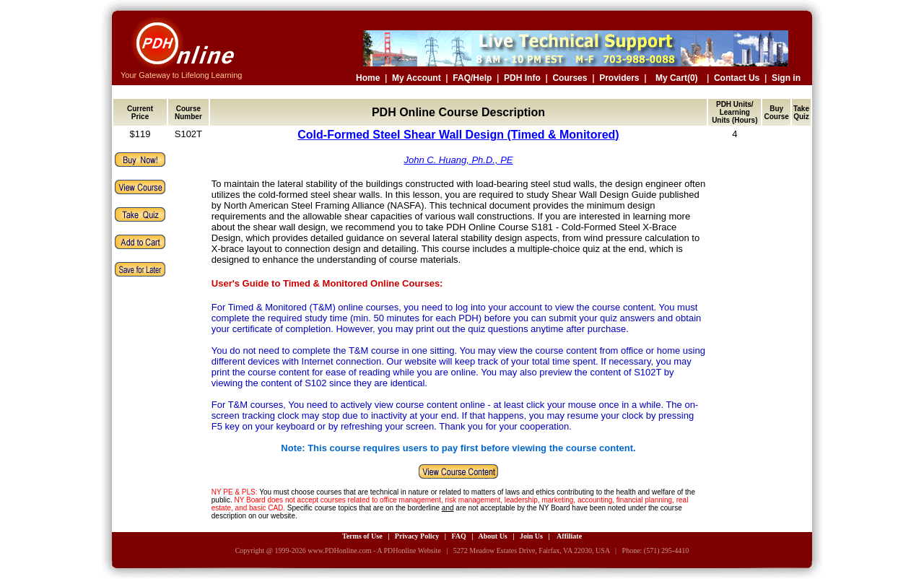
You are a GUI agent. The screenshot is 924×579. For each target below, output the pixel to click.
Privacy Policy (417, 536)
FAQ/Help (472, 78)
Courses (570, 78)
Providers (619, 78)
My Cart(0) (677, 78)
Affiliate (569, 536)
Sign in (786, 78)
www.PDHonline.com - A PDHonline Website (374, 550)
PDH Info (522, 78)
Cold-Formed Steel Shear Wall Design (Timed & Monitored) (458, 135)
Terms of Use (362, 536)
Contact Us (737, 78)
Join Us (531, 536)
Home (368, 78)
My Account (417, 78)
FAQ (458, 536)
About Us (492, 536)
